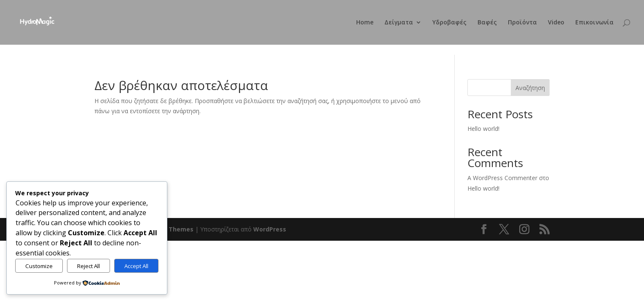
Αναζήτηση (530, 88)
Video (556, 23)
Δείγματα (399, 23)
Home (365, 23)
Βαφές (487, 23)
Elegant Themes (168, 229)
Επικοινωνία (594, 23)
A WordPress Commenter (502, 178)
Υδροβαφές (449, 23)
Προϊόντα (522, 23)
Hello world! (483, 129)
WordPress (270, 229)
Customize (39, 266)
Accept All (136, 266)
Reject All (89, 266)
